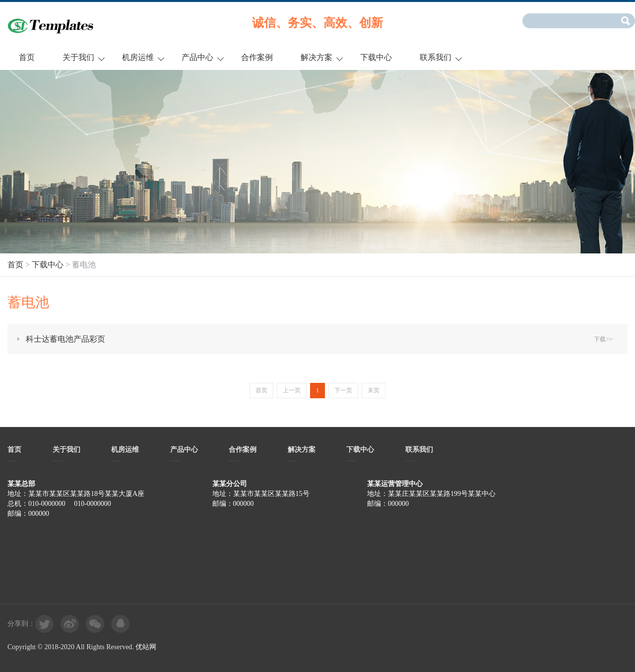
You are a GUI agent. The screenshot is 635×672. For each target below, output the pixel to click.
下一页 (343, 390)
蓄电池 (84, 265)
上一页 (292, 390)
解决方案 (317, 57)
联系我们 (436, 57)
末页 (374, 390)
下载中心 (376, 57)
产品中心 (197, 57)
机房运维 (138, 57)
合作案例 (257, 57)
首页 (27, 57)
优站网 (146, 647)
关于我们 (78, 57)
